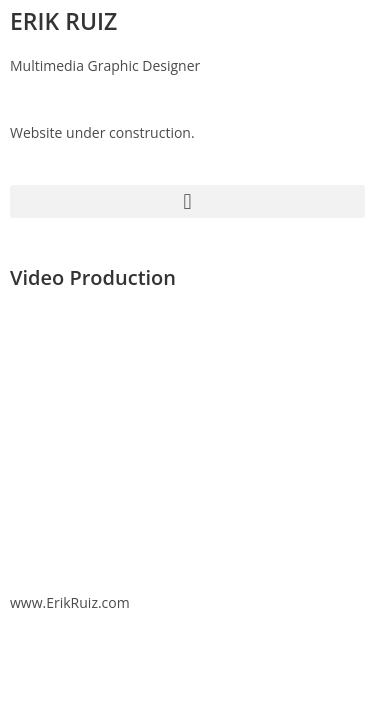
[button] (187, 201)
